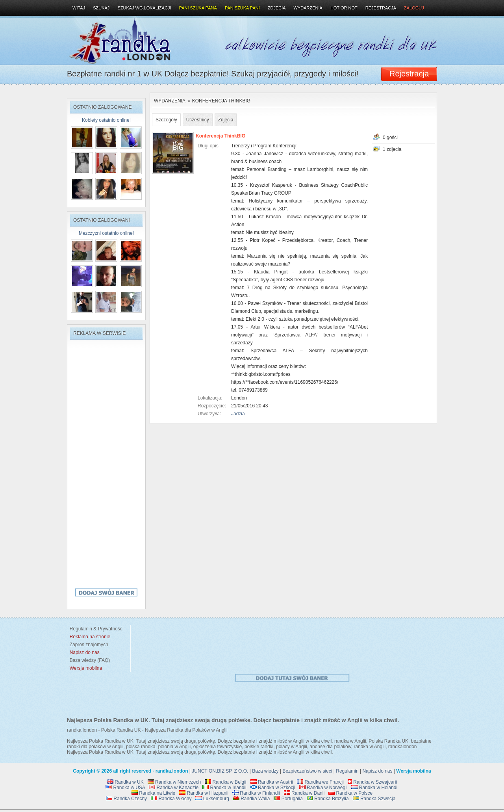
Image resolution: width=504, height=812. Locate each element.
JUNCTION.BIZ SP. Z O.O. (220, 771)
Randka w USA (125, 788)
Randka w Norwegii (323, 788)
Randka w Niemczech (174, 782)
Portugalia (288, 799)
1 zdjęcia (392, 149)
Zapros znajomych (89, 645)
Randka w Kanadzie (174, 788)
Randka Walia (252, 799)
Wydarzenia (170, 101)
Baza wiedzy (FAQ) (88, 660)
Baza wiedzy (265, 771)
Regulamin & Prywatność (95, 629)
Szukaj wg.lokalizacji (144, 8)
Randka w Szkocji (273, 788)
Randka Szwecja (374, 799)
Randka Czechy (126, 799)
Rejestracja (381, 8)
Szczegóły (166, 120)
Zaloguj (414, 8)
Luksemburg (212, 799)
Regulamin (347, 771)
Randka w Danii (304, 793)
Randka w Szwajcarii (372, 782)
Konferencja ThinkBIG (221, 101)
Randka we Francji (320, 782)
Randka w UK (125, 782)
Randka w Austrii (272, 782)
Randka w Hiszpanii (204, 793)
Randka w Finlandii (256, 793)
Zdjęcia (226, 120)
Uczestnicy (198, 120)
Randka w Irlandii (224, 788)
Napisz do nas (377, 771)
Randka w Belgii (225, 782)
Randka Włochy (171, 799)
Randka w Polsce (350, 793)
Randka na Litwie (153, 793)
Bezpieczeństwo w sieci (307, 771)
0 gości (390, 138)
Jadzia (238, 414)
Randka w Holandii (375, 788)
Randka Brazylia (328, 799)
